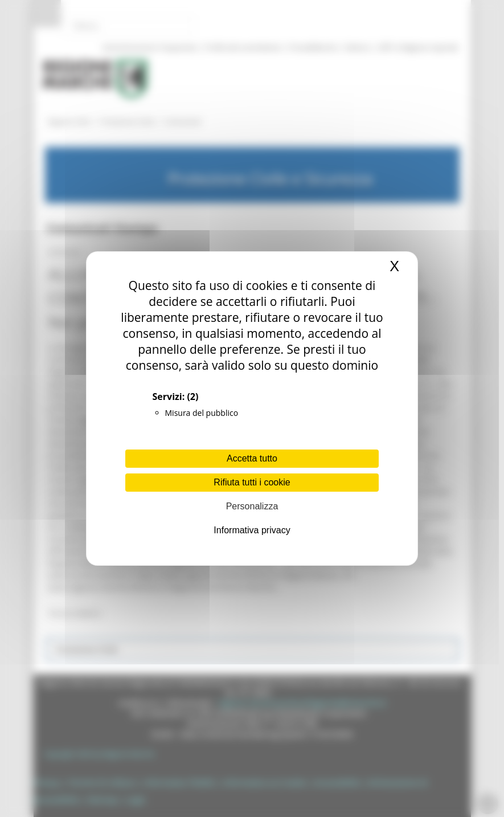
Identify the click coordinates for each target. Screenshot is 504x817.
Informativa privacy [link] (252, 530)
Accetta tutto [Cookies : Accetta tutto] (252, 458)
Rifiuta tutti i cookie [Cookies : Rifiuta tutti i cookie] (252, 482)
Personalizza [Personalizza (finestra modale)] (252, 506)
